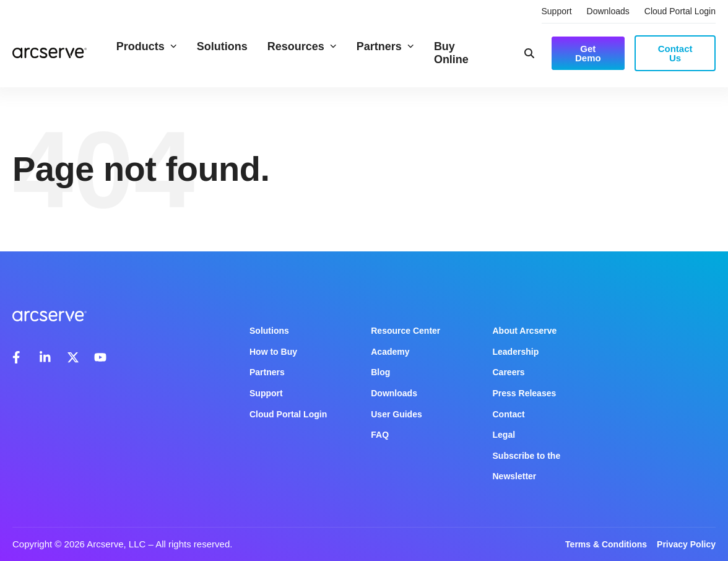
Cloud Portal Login (680, 11)
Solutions (222, 46)
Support (557, 11)
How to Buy (273, 352)
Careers (509, 372)
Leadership (516, 352)
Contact (509, 414)
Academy (390, 352)
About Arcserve (525, 331)
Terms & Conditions (606, 544)
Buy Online (451, 53)
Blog (380, 372)
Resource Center (405, 331)
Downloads (608, 11)
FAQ (380, 435)
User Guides (396, 414)
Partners (385, 46)
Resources (302, 46)
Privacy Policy (686, 544)
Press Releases (525, 393)
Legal (504, 435)
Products (147, 46)
